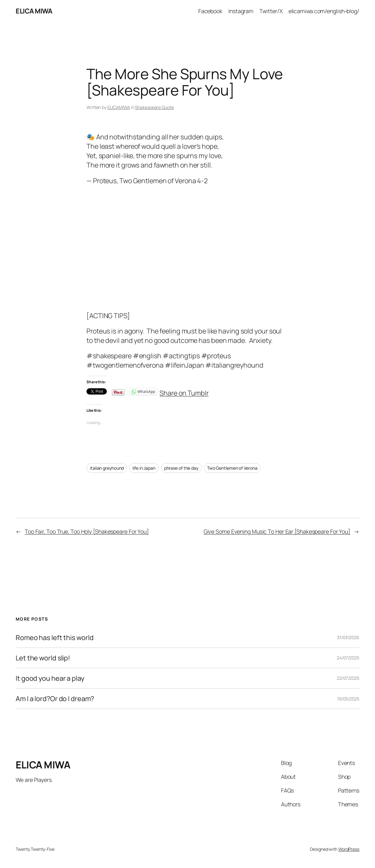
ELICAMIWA (119, 107)
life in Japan (144, 468)
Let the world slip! (43, 658)
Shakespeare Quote (154, 107)
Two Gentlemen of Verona (232, 468)
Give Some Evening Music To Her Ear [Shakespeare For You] (277, 531)
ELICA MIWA (34, 11)
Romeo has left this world (55, 638)
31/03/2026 (348, 637)
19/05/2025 (348, 699)
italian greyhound (107, 468)
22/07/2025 (348, 678)
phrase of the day (181, 468)
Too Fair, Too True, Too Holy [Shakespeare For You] (87, 531)
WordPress (349, 849)
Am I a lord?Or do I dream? (55, 699)
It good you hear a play (50, 678)
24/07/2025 (348, 658)
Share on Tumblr (184, 391)
